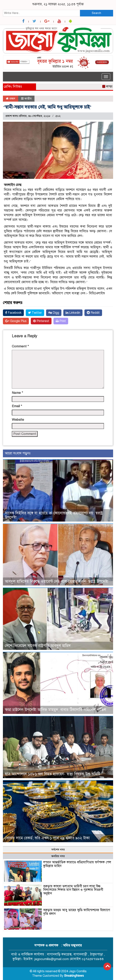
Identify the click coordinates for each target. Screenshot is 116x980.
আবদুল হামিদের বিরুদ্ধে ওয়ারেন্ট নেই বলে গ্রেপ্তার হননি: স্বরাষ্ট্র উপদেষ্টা (57, 581)
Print (61, 321)
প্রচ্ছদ (11, 99)
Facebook (13, 313)
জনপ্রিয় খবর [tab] (58, 856)
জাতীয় (28, 99)
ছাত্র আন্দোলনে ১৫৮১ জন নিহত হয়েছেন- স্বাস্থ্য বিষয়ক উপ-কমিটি (52, 774)
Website (18, 420)
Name (17, 393)
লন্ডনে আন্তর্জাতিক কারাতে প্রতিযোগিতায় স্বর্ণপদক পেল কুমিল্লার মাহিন (77, 864)
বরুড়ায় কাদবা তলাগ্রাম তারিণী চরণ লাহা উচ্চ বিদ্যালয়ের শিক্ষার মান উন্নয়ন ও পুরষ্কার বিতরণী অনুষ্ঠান (73, 890)
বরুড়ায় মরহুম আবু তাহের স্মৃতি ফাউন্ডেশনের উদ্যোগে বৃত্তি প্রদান (77, 912)
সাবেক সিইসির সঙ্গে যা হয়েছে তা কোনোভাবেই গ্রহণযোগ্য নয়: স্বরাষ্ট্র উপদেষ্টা (54, 515)
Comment (20, 346)
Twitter (35, 313)
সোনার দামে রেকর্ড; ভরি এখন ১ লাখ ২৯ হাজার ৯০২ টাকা (47, 838)
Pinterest (41, 321)
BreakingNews (74, 976)
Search (96, 13)
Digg (54, 313)
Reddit (93, 313)
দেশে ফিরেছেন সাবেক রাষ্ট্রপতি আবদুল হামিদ (38, 646)
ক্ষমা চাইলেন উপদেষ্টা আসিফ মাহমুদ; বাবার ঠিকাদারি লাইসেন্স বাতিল (55, 710)
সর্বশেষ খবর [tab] (58, 850)
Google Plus (16, 321)
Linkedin (73, 313)
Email (17, 406)
